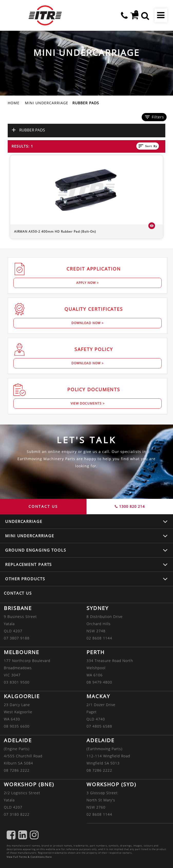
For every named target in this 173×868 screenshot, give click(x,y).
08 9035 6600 (17, 726)
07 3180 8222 (17, 814)
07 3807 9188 (17, 638)
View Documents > (88, 403)
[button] (145, 15)
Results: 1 (22, 146)
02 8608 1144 (99, 638)
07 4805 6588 (99, 726)
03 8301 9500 (17, 682)
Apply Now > (88, 283)
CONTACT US (43, 506)
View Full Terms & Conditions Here (29, 857)
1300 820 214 (130, 506)
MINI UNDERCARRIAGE (47, 103)
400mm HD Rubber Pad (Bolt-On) (55, 231)
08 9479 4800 (99, 682)
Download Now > (88, 323)
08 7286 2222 (17, 770)
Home (14, 103)
